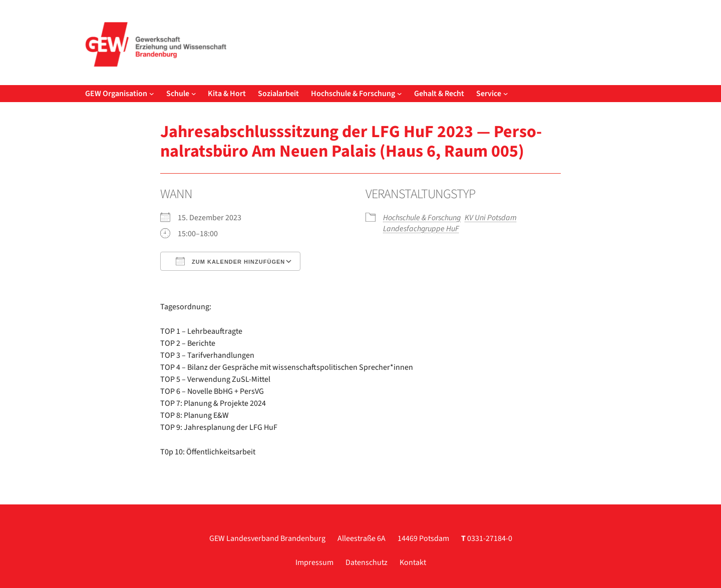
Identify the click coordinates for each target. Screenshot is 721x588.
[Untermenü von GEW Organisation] (152, 94)
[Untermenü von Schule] (194, 94)
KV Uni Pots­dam (491, 218)
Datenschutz (367, 562)
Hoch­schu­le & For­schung (422, 218)
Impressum (314, 562)
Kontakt (413, 562)
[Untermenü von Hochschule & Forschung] (400, 94)
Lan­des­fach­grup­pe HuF (421, 229)
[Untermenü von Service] (506, 94)
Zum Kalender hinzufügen (230, 261)
